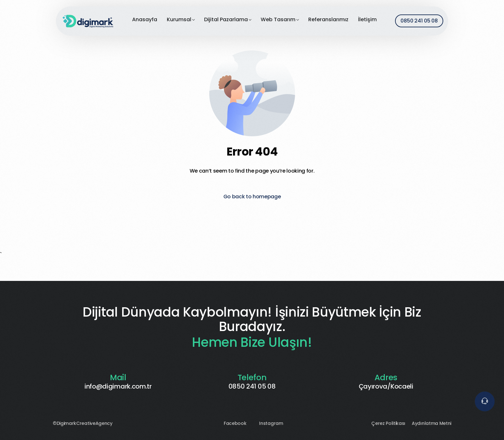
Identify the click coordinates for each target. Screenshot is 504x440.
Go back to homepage (252, 197)
